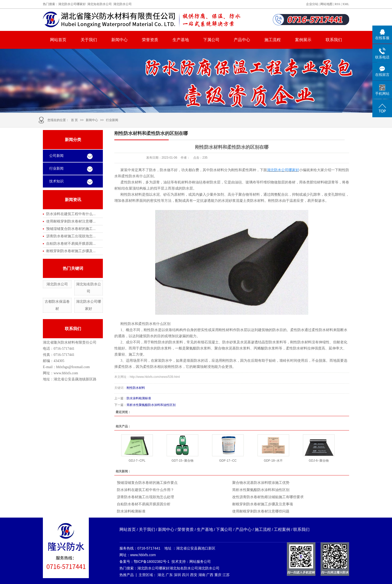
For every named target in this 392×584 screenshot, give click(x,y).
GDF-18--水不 (273, 461)
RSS (338, 4)
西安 (194, 575)
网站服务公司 (200, 562)
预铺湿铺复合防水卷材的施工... (71, 229)
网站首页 (58, 40)
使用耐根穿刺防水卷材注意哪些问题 (261, 511)
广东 (169, 575)
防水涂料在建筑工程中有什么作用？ (145, 490)
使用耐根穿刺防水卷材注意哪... (71, 221)
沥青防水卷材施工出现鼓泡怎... (71, 236)
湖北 (161, 575)
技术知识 (56, 181)
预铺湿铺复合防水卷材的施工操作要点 (147, 483)
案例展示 (303, 40)
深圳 (177, 575)
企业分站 (312, 4)
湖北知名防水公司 (100, 4)
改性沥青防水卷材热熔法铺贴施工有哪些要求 (268, 497)
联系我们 (334, 40)
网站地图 (326, 4)
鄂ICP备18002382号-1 (152, 562)
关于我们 (89, 40)
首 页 (74, 120)
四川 (186, 575)
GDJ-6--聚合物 (319, 461)
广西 (210, 575)
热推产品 (127, 575)
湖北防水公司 (122, 4)
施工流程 (273, 40)
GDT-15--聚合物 (182, 461)
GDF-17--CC (228, 461)
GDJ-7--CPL (137, 461)
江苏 (226, 575)
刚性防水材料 (136, 388)
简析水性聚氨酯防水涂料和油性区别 (151, 405)
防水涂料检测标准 (139, 398)
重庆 (218, 575)
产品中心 (242, 40)
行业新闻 (112, 120)
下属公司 (211, 40)
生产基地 (181, 40)
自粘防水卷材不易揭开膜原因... (71, 243)
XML (346, 4)
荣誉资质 (150, 40)
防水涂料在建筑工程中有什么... (71, 214)
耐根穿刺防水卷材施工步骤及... (71, 251)
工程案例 (282, 529)
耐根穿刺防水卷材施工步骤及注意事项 (263, 504)
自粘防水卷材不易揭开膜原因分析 (144, 504)
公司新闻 (56, 156)
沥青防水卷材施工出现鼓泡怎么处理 (145, 497)
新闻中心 (119, 40)
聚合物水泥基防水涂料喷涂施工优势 (261, 483)
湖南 (202, 575)
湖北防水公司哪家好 (72, 4)
